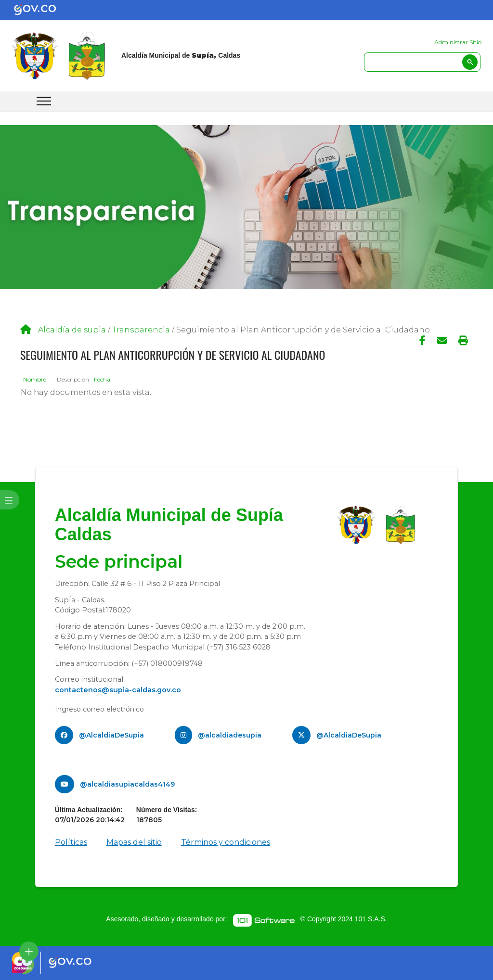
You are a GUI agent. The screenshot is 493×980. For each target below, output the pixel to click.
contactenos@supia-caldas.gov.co (118, 690)
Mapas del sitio (134, 842)
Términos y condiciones (226, 842)
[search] (422, 62)
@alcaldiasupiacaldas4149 (127, 784)
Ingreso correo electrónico (99, 709)
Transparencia (141, 330)
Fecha (102, 379)
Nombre (35, 379)
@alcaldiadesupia (230, 735)
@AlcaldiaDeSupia (111, 735)
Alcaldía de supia (72, 330)
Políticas (71, 842)
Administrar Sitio (458, 42)
